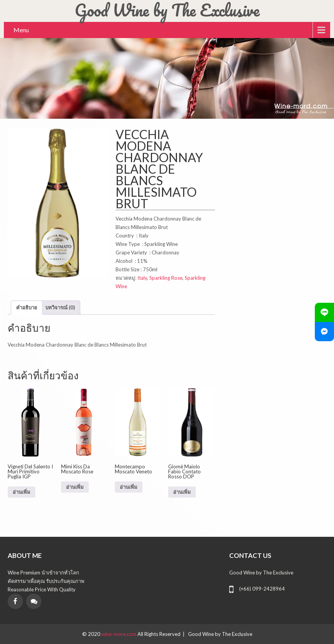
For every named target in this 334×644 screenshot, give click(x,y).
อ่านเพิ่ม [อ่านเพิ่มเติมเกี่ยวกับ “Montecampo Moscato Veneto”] (129, 487)
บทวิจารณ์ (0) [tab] (60, 307)
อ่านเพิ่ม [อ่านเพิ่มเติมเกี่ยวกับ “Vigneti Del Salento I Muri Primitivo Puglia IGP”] (21, 492)
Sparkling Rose (166, 278)
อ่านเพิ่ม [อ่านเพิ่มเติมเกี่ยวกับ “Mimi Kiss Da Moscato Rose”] (75, 487)
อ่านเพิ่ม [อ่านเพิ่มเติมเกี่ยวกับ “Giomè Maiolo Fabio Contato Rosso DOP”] (182, 492)
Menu (21, 30)
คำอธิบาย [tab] (27, 307)
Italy (142, 278)
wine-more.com (119, 634)
